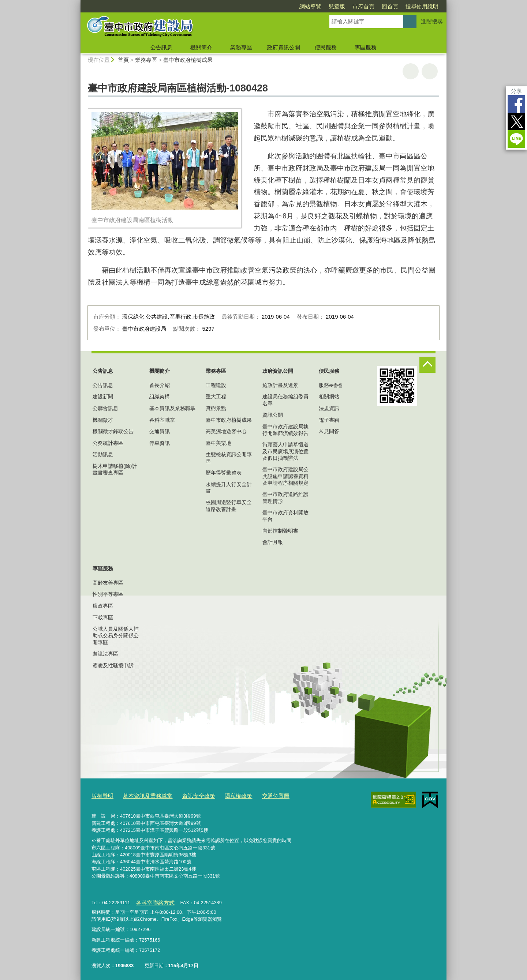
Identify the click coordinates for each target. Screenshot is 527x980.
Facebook (516, 104)
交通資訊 (160, 431)
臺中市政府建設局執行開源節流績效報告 (285, 430)
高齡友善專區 (108, 583)
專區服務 (366, 47)
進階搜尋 (432, 21)
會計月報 (273, 542)
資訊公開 (273, 415)
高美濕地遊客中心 (226, 431)
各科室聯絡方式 (152, 900)
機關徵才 (103, 420)
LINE (516, 139)
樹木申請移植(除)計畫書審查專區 (115, 469)
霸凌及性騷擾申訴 (113, 665)
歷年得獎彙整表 (224, 473)
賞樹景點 (216, 408)
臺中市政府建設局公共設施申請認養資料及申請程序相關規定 (285, 476)
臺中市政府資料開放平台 (285, 516)
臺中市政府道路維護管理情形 (285, 497)
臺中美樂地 (218, 443)
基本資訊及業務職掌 (172, 408)
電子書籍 (329, 420)
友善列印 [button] (411, 71)
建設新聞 (103, 397)
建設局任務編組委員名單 (285, 400)
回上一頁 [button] (430, 71)
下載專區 (103, 617)
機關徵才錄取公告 (113, 431)
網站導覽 (310, 6)
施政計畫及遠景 (280, 385)
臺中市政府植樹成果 (188, 60)
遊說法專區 (105, 654)
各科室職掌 (162, 420)
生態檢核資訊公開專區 (229, 458)
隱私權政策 (223, 795)
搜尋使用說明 (422, 6)
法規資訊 (329, 408)
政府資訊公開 (284, 47)
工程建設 (216, 385)
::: (77, 3)
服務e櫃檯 (330, 385)
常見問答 (329, 431)
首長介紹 (160, 385)
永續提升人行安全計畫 (229, 488)
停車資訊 (160, 443)
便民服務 (326, 47)
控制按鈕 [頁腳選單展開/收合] (427, 365)
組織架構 (160, 397)
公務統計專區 (108, 443)
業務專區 (241, 47)
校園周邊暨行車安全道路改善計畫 (229, 506)
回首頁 (390, 6)
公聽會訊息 (105, 408)
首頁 (123, 60)
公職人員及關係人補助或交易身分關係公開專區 (116, 635)
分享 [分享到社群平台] (516, 91)
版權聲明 (101, 795)
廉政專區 (103, 606)
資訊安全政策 (187, 795)
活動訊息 (103, 454)
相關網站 (329, 397)
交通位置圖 (256, 795)
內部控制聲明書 (280, 531)
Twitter (516, 121)
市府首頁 (363, 6)
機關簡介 (201, 47)
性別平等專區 (108, 594)
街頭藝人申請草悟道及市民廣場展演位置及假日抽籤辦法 (285, 451)
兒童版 (337, 6)
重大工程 (216, 397)
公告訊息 (161, 47)
